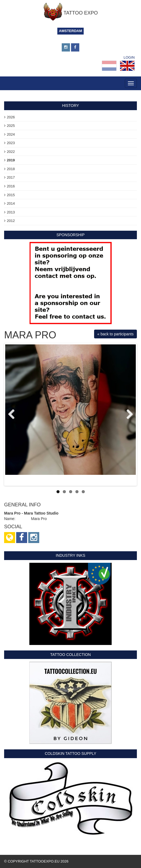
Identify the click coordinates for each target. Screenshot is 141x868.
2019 (11, 160)
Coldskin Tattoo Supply (70, 753)
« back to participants (115, 334)
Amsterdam (71, 31)
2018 (11, 169)
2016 (11, 186)
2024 (11, 134)
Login (129, 57)
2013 (11, 212)
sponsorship (71, 235)
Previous (13, 415)
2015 (11, 195)
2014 (11, 203)
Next (128, 415)
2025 (11, 126)
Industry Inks (70, 555)
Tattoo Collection (70, 655)
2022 (11, 152)
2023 (11, 143)
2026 (11, 117)
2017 (11, 177)
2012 (11, 221)
